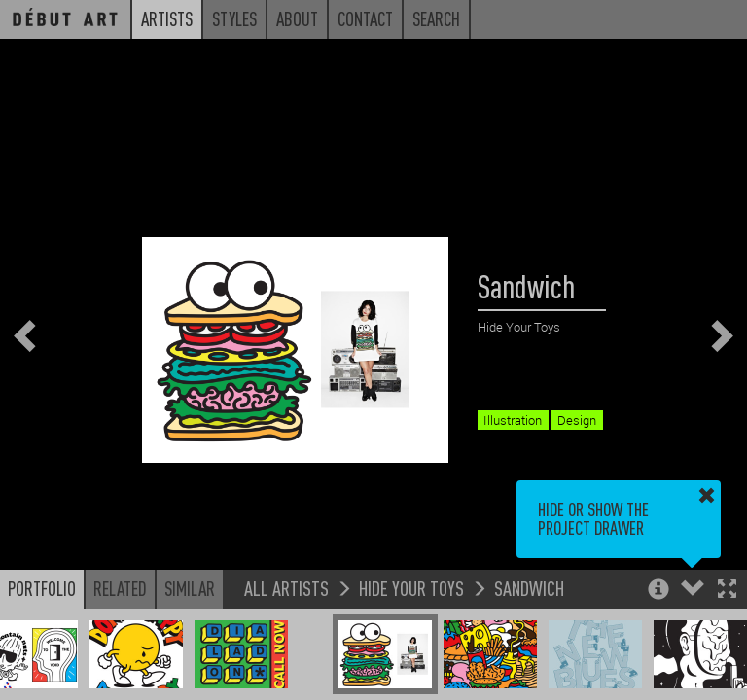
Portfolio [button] (42, 588)
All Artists (286, 588)
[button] (727, 591)
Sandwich (529, 588)
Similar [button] (190, 588)
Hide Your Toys (411, 588)
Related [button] (120, 588)
